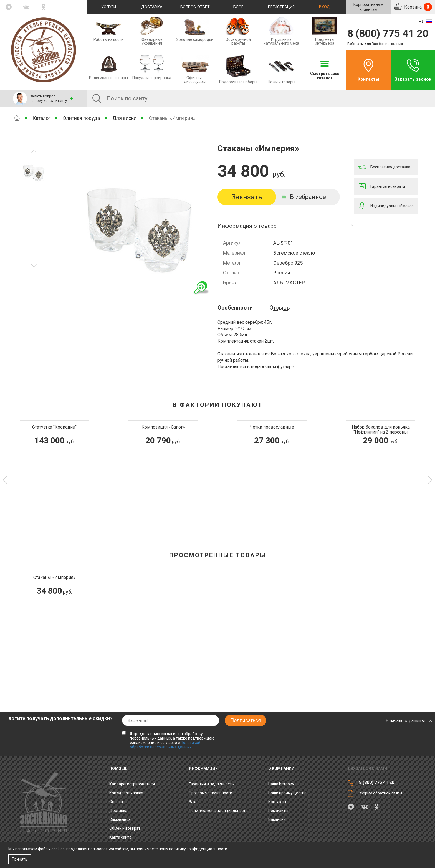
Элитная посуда (81, 118)
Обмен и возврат (125, 828)
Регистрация (281, 7)
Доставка (152, 7)
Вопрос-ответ (195, 7)
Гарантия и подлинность (211, 784)
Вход (325, 7)
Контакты (368, 79)
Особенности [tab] (235, 308)
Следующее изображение (34, 152)
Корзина (418, 7)
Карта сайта (120, 837)
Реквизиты (278, 811)
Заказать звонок (413, 79)
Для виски (124, 118)
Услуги (109, 7)
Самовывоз (120, 819)
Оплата (116, 802)
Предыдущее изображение (34, 266)
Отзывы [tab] (280, 308)
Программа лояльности (211, 793)
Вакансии (277, 819)
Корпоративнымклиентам (368, 7)
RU (422, 21)
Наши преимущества (287, 793)
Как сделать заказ (126, 793)
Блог (238, 7)
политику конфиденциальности (198, 849)
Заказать (247, 197)
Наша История (281, 784)
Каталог (41, 118)
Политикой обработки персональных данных (165, 745)
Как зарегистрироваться (132, 784)
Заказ (194, 802)
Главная (17, 118)
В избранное (308, 197)
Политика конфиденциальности (218, 811)
